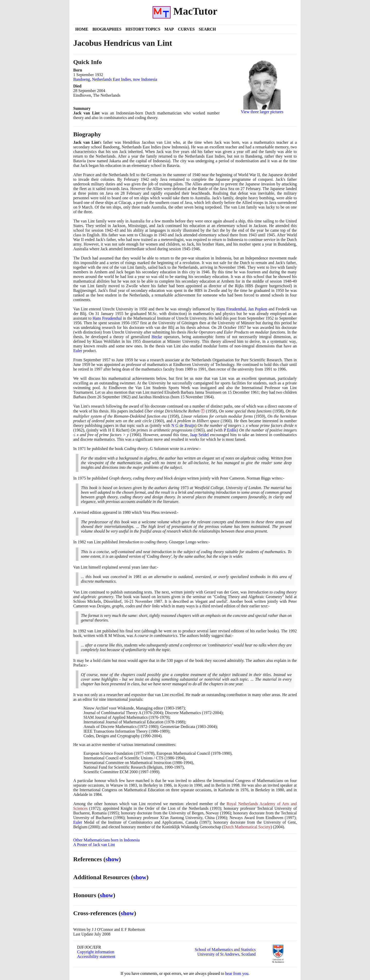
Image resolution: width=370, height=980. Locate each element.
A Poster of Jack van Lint (94, 845)
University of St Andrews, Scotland (226, 954)
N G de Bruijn (183, 425)
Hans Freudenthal (231, 309)
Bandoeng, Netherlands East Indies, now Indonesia (115, 79)
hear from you (237, 973)
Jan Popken (258, 309)
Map (169, 29)
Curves (186, 29)
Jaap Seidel (199, 435)
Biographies (107, 29)
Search (207, 29)
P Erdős (230, 430)
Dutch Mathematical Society (247, 827)
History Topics (143, 29)
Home (82, 29)
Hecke (157, 337)
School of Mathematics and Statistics (225, 950)
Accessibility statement (96, 956)
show (112, 859)
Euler (78, 351)
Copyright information (96, 952)
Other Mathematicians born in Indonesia (107, 840)
